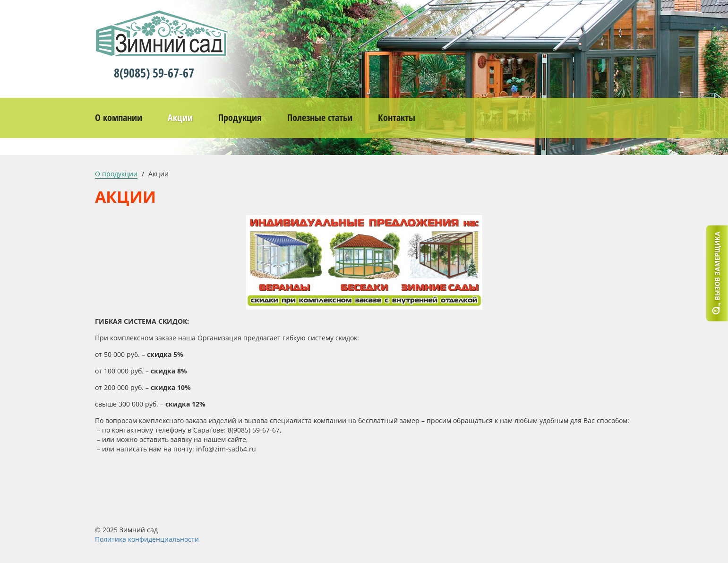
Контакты (397, 117)
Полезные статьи (320, 117)
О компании (119, 117)
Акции (180, 117)
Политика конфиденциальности (147, 539)
